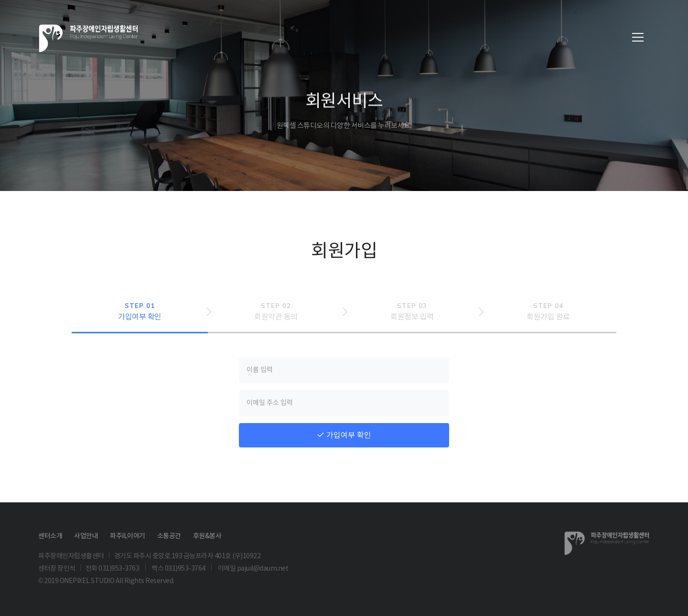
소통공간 (169, 536)
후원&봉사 (207, 536)
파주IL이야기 (128, 536)
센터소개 (50, 536)
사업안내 (86, 536)
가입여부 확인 (344, 435)
